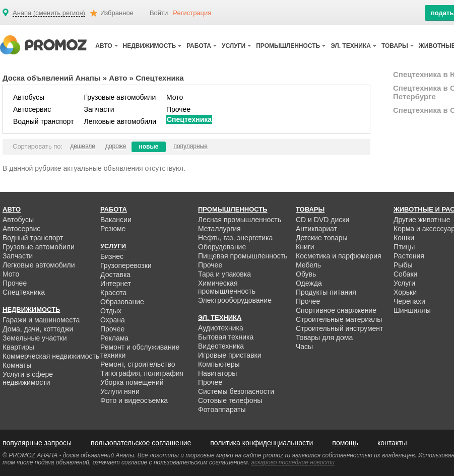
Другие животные (422, 220)
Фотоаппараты (222, 410)
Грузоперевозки (126, 265)
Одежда (309, 283)
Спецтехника (189, 119)
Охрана (113, 320)
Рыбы (403, 265)
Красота (113, 293)
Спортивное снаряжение (336, 310)
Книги (305, 247)
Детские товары (322, 238)
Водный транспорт (43, 121)
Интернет (116, 284)
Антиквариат (316, 229)
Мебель (308, 265)
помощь (345, 443)
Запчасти (99, 109)
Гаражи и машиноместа (41, 320)
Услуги (404, 283)
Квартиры (18, 347)
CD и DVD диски (322, 220)
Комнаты (17, 365)
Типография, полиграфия (142, 373)
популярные (190, 146)
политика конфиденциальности (262, 443)
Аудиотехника (221, 328)
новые (149, 147)
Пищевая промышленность (243, 256)
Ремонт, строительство (138, 364)
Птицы (404, 247)
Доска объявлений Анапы (52, 78)
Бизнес (112, 256)
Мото (175, 97)
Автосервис (32, 109)
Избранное (117, 13)
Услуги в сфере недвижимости (28, 378)
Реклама (114, 338)
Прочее (178, 109)
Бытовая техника (226, 337)
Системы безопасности (236, 391)
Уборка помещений (132, 382)
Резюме (113, 229)
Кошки (404, 238)
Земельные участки (35, 338)
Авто (118, 78)
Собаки (405, 274)
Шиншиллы (412, 310)
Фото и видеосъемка (134, 400)
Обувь (306, 274)
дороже (116, 146)
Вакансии (116, 220)
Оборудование (222, 247)
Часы (304, 347)
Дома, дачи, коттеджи (38, 329)
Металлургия (219, 229)
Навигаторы (217, 373)
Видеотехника (221, 346)
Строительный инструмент (339, 328)
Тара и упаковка (224, 274)
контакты (392, 443)
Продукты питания (326, 292)
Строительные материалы (339, 319)
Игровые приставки (230, 355)
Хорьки (405, 292)
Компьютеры (219, 364)
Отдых (111, 311)
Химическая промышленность (227, 287)
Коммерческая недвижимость (51, 356)
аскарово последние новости (293, 462)
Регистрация (192, 13)
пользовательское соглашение (141, 443)
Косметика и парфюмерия (339, 256)
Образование (122, 302)
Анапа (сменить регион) (49, 13)
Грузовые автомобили (120, 97)
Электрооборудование (235, 300)
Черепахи (409, 301)
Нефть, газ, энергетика (235, 238)
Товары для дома (324, 337)
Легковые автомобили (120, 121)
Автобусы (29, 97)
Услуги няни (120, 391)
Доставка (115, 275)
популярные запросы (37, 443)
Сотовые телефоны (230, 400)
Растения (409, 256)
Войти (159, 13)
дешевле (83, 146)
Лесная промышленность (240, 220)
